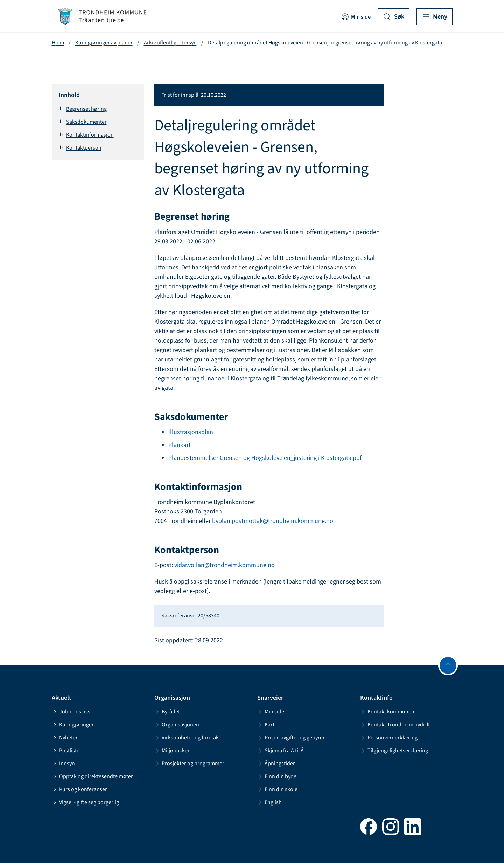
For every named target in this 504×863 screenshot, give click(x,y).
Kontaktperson (80, 148)
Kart (266, 725)
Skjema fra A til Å (281, 751)
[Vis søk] (394, 17)
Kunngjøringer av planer (104, 43)
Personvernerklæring (389, 738)
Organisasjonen (177, 725)
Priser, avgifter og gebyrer (291, 738)
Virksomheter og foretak (187, 738)
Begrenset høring (83, 109)
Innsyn (63, 764)
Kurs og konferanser (79, 789)
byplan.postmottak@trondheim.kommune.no (273, 521)
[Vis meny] (435, 17)
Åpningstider (276, 764)
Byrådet (167, 712)
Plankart (180, 445)
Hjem (58, 43)
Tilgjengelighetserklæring (394, 751)
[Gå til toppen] (448, 665)
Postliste (66, 751)
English (269, 802)
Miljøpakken (173, 751)
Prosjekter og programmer (189, 764)
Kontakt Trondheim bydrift (395, 725)
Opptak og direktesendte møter (92, 776)
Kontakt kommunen (387, 712)
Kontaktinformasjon (86, 135)
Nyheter (65, 738)
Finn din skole (277, 789)
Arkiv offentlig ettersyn (170, 43)
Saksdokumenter (83, 122)
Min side (356, 17)
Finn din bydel (278, 776)
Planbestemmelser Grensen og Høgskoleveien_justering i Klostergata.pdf (265, 458)
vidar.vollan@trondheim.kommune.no (225, 565)
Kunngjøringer (73, 725)
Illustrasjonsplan (191, 432)
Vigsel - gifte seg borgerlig (85, 802)
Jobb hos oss (71, 712)
